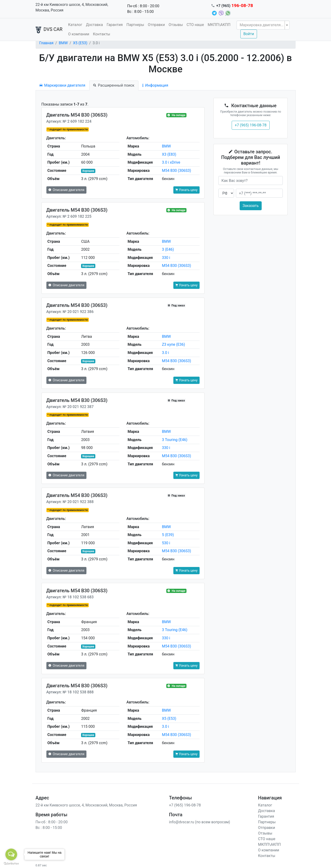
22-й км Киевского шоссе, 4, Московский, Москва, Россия (72, 7)
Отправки (156, 25)
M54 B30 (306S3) (176, 171)
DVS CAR (49, 30)
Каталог (75, 25)
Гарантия (115, 25)
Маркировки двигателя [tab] (63, 85)
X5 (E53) (80, 43)
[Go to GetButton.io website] (11, 863)
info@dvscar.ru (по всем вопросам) (200, 822)
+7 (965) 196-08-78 (251, 125)
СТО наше (195, 25)
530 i (166, 543)
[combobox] (263, 25)
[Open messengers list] (11, 854)
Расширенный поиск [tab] (114, 85)
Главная (46, 43)
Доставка (94, 25)
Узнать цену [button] (186, 190)
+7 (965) (235, 6)
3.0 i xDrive (171, 162)
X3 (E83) (169, 154)
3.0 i (165, 353)
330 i (166, 258)
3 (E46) (168, 249)
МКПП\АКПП (219, 25)
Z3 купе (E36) (173, 344)
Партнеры (135, 25)
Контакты (102, 34)
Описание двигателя (67, 190)
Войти (249, 34)
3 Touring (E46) (175, 440)
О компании (79, 34)
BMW (63, 43)
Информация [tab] (155, 85)
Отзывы (176, 25)
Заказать (251, 206)
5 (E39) (168, 535)
